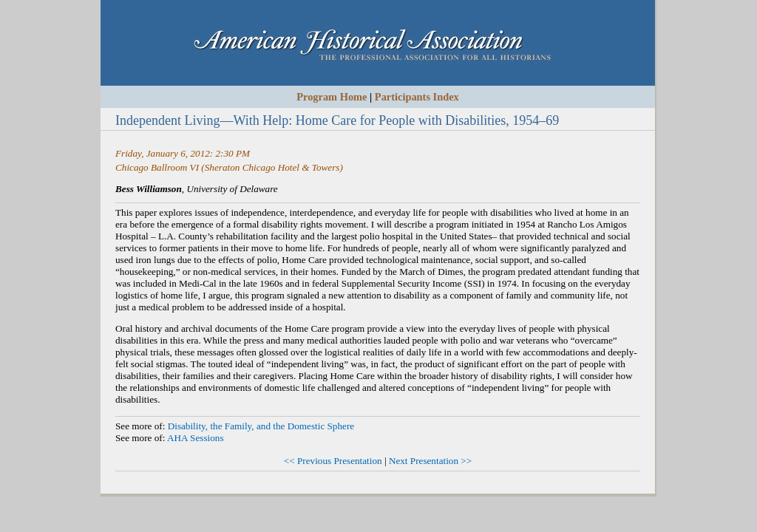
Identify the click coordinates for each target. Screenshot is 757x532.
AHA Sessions (196, 438)
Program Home (332, 97)
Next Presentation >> (430, 461)
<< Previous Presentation (333, 461)
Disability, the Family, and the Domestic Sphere (261, 426)
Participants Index (417, 97)
